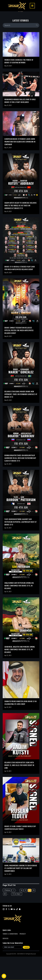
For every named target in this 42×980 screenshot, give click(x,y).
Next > (19, 917)
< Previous (7, 914)
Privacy (23, 957)
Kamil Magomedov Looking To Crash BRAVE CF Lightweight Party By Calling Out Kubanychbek (21, 892)
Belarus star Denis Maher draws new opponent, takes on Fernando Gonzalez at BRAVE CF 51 (21, 418)
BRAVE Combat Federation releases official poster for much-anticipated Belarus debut (19, 354)
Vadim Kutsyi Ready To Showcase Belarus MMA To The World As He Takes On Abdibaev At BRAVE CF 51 (20, 229)
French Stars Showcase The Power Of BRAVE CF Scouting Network (19, 85)
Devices (6, 962)
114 (13, 917)
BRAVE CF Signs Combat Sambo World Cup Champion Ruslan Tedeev (20, 851)
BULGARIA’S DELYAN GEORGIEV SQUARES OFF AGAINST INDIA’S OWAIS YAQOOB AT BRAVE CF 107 (20, 20)
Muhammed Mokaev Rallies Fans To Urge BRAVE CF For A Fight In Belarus (20, 124)
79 (34, 914)
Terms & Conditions (10, 957)
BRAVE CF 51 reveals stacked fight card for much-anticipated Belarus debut (20, 292)
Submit (26, 971)
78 (30, 914)
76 (22, 914)
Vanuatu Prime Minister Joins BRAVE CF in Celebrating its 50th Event (20, 726)
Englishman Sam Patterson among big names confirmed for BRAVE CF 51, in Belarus (19, 609)
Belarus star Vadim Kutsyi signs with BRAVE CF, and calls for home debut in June (19, 789)
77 (26, 914)
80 (5, 917)
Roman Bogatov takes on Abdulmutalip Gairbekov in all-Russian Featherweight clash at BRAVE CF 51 (20, 482)
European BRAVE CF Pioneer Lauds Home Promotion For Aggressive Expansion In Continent (20, 165)
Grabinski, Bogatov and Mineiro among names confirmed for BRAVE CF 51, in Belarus (20, 673)
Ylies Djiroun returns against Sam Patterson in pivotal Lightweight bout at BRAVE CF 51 (21, 545)
